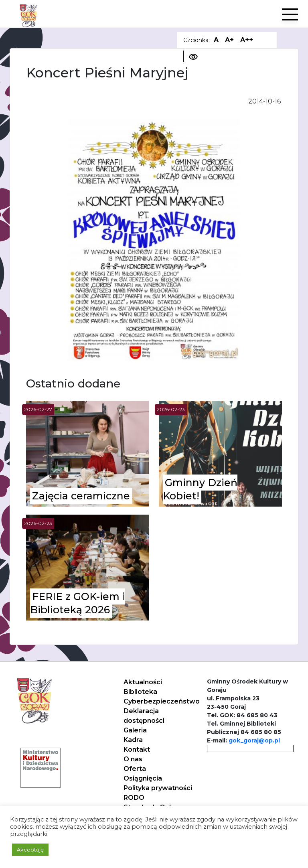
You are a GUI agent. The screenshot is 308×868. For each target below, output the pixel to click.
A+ (229, 40)
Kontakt (137, 749)
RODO (134, 798)
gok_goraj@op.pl (254, 740)
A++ (247, 40)
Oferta (135, 769)
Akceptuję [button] (30, 850)
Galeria (135, 730)
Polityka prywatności (158, 788)
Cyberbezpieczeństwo (162, 701)
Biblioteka (140, 692)
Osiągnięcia (143, 778)
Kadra (133, 740)
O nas (133, 759)
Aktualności (143, 682)
